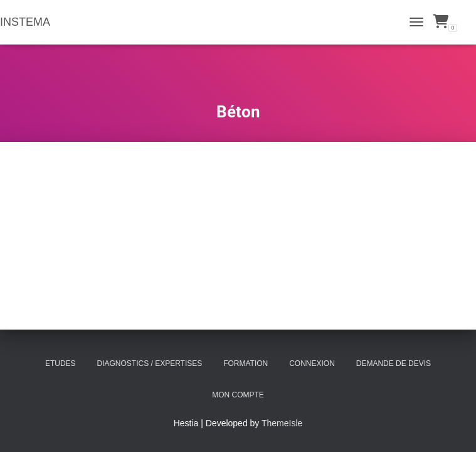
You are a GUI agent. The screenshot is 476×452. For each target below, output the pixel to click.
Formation (246, 363)
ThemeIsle (282, 423)
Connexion (312, 363)
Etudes (61, 363)
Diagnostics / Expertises (149, 363)
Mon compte (238, 395)
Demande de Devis (394, 363)
